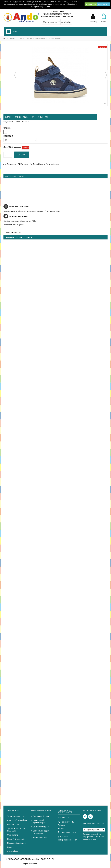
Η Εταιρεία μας (13, 824)
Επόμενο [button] (106, 75)
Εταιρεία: (7, 122)
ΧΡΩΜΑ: (8, 128)
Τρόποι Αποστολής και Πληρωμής (17, 830)
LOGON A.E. (45, 859)
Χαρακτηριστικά (14, 233)
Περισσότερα (104, 4)
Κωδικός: (25, 122)
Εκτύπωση (11, 164)
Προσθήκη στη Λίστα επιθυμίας (46, 164)
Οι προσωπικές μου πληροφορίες (41, 832)
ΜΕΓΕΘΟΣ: (9, 136)
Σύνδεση (93, 21)
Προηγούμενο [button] (15, 75)
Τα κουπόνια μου (40, 837)
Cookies (11, 847)
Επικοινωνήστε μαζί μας (17, 820)
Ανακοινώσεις (13, 851)
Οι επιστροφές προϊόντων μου (39, 821)
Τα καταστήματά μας (16, 816)
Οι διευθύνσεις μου (41, 827)
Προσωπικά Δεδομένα (16, 843)
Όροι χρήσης (13, 835)
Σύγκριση (24, 164)
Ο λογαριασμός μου (41, 810)
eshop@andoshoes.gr (67, 840)
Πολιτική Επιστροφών (16, 839)
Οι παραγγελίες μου (41, 816)
